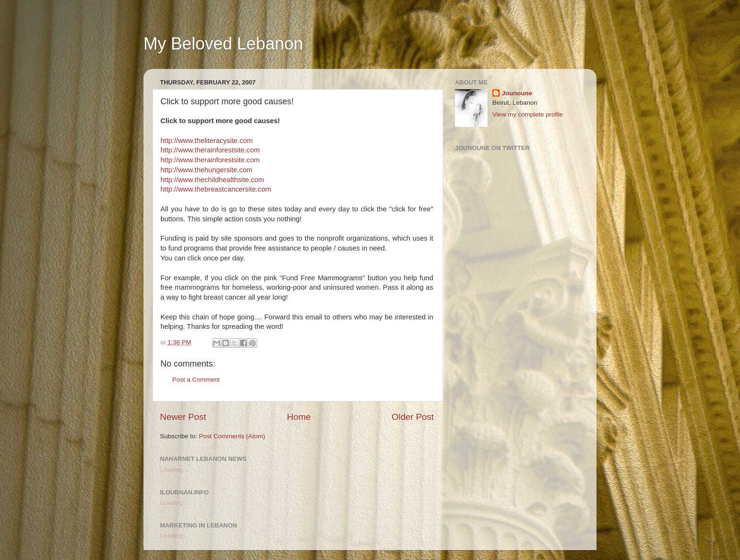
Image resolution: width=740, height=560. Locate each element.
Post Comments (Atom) (232, 436)
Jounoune (517, 93)
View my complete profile (528, 114)
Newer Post (183, 417)
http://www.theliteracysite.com (207, 141)
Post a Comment (196, 380)
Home (299, 417)
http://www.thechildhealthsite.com (212, 180)
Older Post (413, 417)
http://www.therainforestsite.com (210, 150)
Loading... (174, 470)
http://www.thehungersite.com (206, 170)
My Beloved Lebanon (223, 44)
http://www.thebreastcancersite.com (216, 189)
